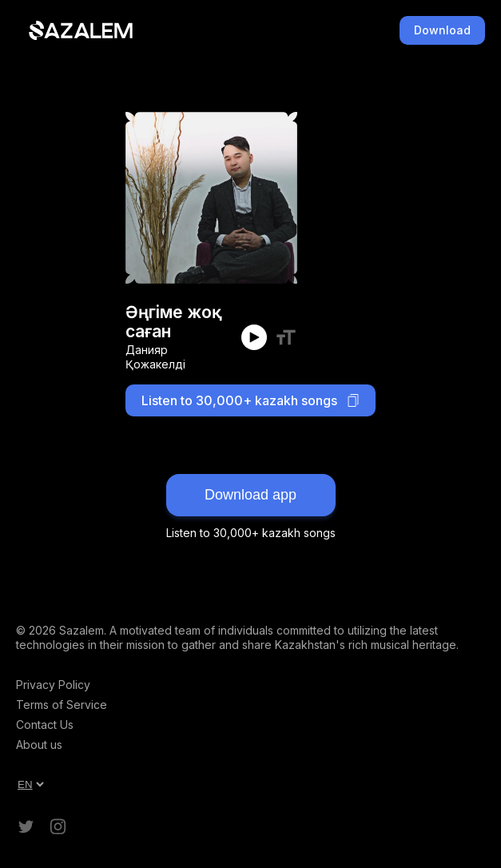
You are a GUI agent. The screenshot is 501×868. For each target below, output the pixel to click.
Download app (250, 495)
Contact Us (45, 725)
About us (39, 745)
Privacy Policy (53, 685)
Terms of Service (62, 705)
